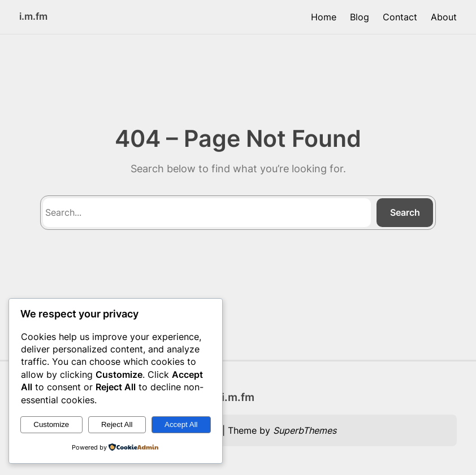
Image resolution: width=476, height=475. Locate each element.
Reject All (117, 424)
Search (405, 212)
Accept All (181, 424)
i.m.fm (33, 16)
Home (324, 17)
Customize (51, 424)
